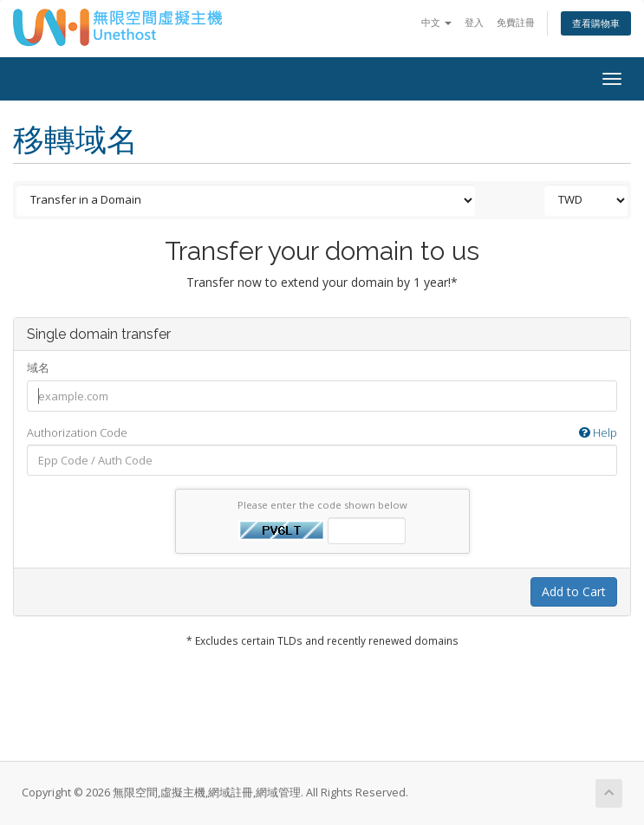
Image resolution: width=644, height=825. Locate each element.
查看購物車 (596, 23)
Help (598, 432)
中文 (436, 22)
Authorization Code (322, 433)
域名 (38, 367)
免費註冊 (516, 22)
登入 (474, 22)
